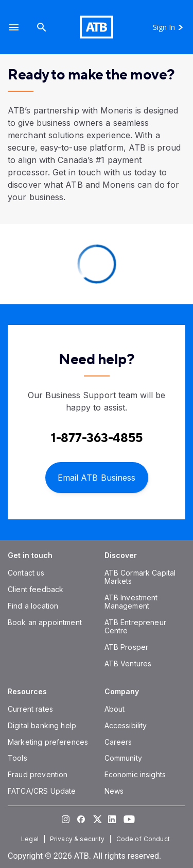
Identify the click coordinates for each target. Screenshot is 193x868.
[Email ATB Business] (97, 477)
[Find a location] (33, 606)
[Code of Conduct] (144, 839)
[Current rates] (30, 709)
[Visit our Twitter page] (97, 819)
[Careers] (118, 742)
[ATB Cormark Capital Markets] (140, 577)
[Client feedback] (36, 589)
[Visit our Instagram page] (66, 819)
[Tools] (17, 758)
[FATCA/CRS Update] (42, 791)
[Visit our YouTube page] (128, 819)
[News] (114, 791)
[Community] (123, 758)
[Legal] (31, 839)
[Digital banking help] (42, 725)
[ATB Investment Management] (131, 602)
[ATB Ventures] (128, 664)
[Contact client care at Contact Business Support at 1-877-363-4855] (97, 438)
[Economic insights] (135, 774)
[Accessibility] (126, 725)
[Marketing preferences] (48, 742)
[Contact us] (26, 573)
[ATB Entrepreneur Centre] (135, 626)
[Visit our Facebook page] (81, 819)
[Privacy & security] (78, 839)
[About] (115, 709)
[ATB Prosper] (127, 647)
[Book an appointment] (45, 622)
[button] (14, 27)
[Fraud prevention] (38, 774)
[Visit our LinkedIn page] (112, 819)
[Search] (42, 27)
